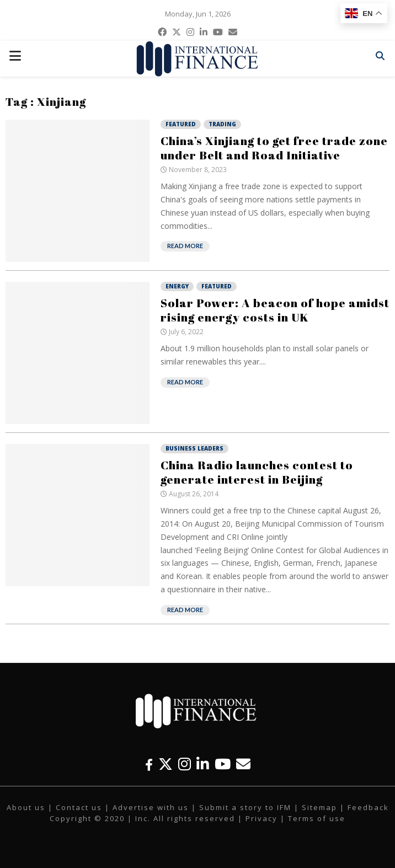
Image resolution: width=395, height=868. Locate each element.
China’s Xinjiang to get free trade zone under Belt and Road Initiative (274, 148)
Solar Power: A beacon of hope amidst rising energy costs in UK (275, 310)
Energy (177, 286)
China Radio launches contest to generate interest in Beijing (257, 472)
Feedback (368, 807)
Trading (222, 124)
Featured (181, 124)
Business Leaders (194, 448)
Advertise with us (151, 807)
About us (26, 807)
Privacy (261, 818)
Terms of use (317, 818)
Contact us (79, 807)
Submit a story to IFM (245, 807)
